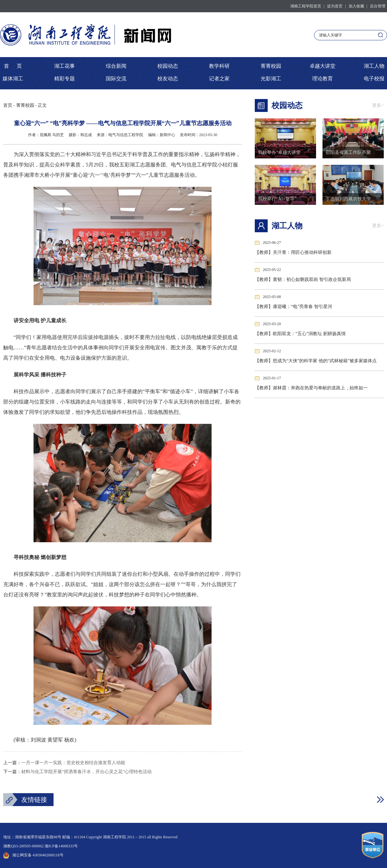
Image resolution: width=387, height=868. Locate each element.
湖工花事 (64, 66)
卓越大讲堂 (322, 66)
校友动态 (168, 79)
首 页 (13, 66)
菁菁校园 (271, 66)
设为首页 (335, 6)
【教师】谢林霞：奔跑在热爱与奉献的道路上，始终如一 (311, 388)
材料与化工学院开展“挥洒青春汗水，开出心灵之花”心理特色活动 (86, 772)
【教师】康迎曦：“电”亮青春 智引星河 (293, 307)
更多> (378, 105)
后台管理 (378, 6)
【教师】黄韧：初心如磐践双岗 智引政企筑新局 (303, 279)
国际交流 (116, 79)
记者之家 (219, 79)
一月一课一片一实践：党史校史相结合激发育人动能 (73, 763)
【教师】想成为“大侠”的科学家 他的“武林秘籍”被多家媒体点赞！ (316, 362)
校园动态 (168, 66)
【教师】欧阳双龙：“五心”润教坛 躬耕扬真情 (300, 334)
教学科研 (219, 66)
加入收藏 (356, 6)
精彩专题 (64, 79)
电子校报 (374, 79)
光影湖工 (271, 79)
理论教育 (322, 79)
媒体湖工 (13, 79)
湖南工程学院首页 (306, 6)
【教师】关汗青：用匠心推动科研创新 (293, 252)
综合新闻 (116, 66)
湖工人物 (374, 66)
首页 (8, 105)
